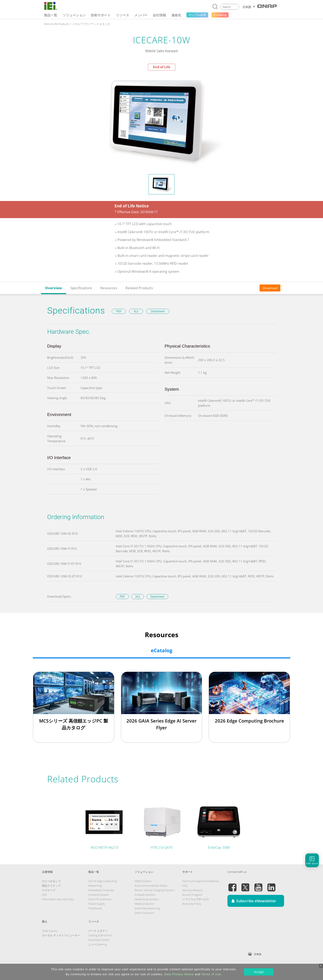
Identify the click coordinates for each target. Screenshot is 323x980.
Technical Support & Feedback (201, 881)
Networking (95, 886)
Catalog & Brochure (100, 935)
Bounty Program (192, 895)
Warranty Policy (192, 904)
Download (270, 288)
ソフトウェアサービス (196, 899)
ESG (44, 895)
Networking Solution (147, 899)
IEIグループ (49, 890)
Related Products (139, 288)
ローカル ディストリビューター (61, 935)
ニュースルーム (98, 944)
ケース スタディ (98, 931)
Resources (109, 288)
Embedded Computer (101, 890)
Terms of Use (211, 974)
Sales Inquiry (50, 931)
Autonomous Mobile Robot (151, 886)
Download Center (99, 940)
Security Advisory (193, 890)
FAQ (185, 886)
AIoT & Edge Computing (103, 881)
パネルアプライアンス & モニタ (91, 24)
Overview (54, 288)
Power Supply (97, 904)
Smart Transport (144, 913)
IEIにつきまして (51, 881)
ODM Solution (143, 881)
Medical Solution (145, 904)
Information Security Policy (58, 899)
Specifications (81, 288)
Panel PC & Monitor (100, 899)
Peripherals (95, 908)
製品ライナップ (51, 886)
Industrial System (99, 895)
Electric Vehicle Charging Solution (154, 890)
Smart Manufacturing (147, 908)
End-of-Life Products (57, 24)
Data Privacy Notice (179, 974)
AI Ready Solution (145, 895)
